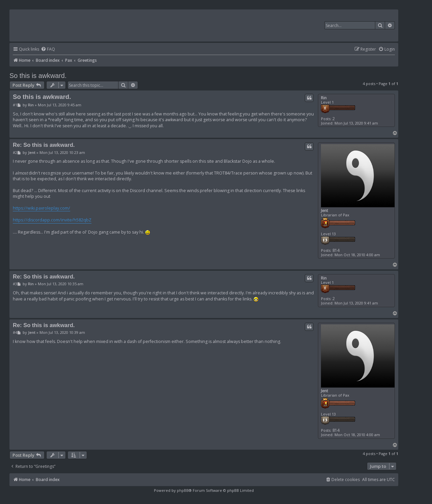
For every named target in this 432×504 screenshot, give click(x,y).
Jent (325, 210)
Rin (324, 98)
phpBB (183, 490)
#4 (15, 332)
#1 (15, 105)
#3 (15, 284)
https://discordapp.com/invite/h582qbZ (52, 220)
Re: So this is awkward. (44, 145)
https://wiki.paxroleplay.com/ (42, 208)
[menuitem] (48, 49)
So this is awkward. (38, 76)
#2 (15, 152)
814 (336, 250)
